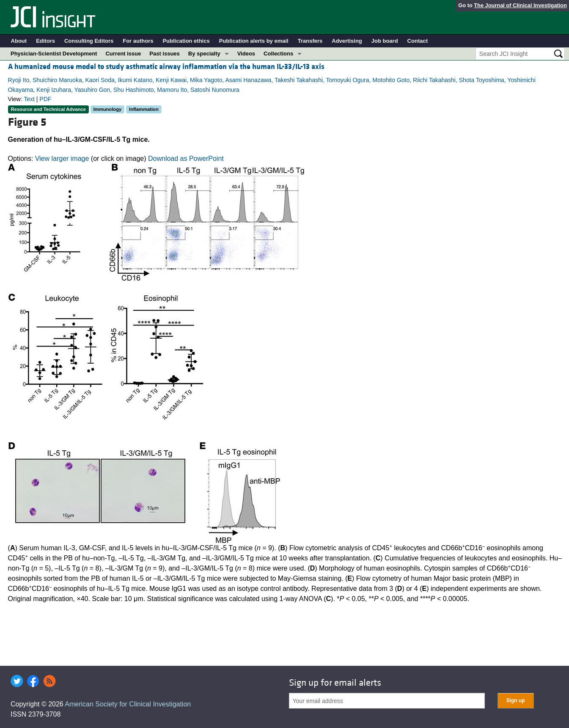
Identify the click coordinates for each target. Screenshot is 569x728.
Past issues (165, 54)
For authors (138, 41)
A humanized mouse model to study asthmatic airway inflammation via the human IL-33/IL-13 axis (166, 67)
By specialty (204, 54)
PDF (45, 99)
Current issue (123, 54)
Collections (278, 54)
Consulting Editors (89, 41)
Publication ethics (186, 41)
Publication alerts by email (254, 41)
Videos (246, 54)
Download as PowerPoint (186, 159)
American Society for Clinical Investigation (128, 704)
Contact (418, 41)
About (19, 41)
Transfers (310, 41)
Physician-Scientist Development (54, 54)
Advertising (347, 41)
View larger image (62, 159)
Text (29, 99)
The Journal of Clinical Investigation (520, 5)
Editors (45, 41)
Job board (385, 41)
